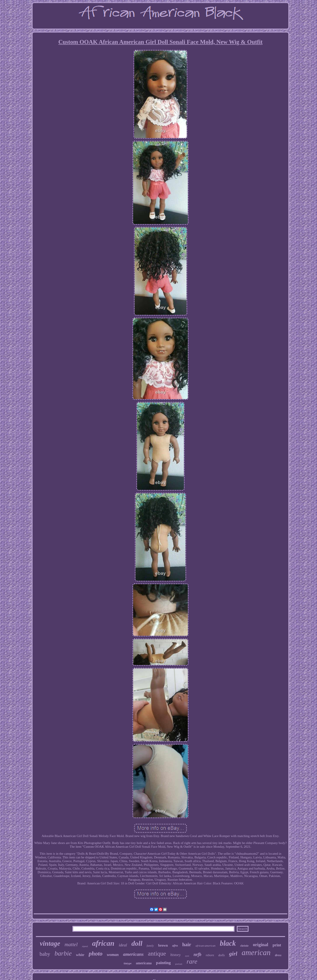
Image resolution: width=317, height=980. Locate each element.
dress (278, 955)
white (80, 955)
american (256, 953)
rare (192, 961)
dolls (222, 955)
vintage (50, 943)
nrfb (197, 954)
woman (113, 955)
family (150, 946)
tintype (128, 963)
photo (96, 954)
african (103, 943)
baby (45, 954)
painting (164, 963)
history (175, 955)
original (261, 945)
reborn (210, 955)
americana (144, 963)
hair (187, 945)
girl (233, 954)
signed (85, 946)
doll (137, 943)
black (228, 943)
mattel (71, 944)
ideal (123, 945)
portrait (179, 964)
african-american (205, 946)
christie (244, 946)
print (277, 945)
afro (175, 946)
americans (133, 954)
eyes (187, 956)
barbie (63, 953)
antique (157, 953)
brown (163, 945)
